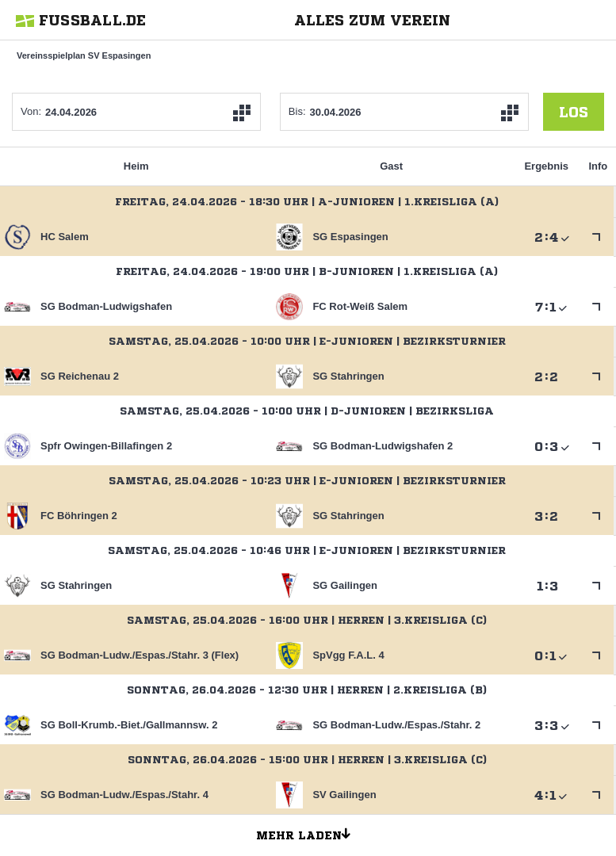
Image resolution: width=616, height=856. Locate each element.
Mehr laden (309, 833)
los (574, 112)
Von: (31, 111)
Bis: (297, 111)
